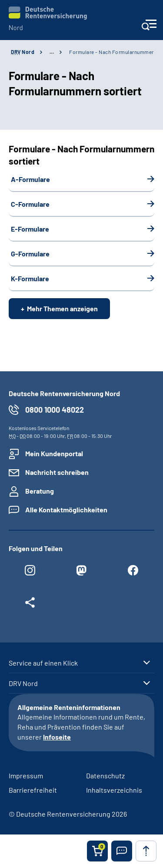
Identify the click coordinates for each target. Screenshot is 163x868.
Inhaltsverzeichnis (114, 790)
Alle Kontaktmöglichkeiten (66, 510)
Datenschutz (105, 775)
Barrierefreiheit (33, 790)
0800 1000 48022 (55, 410)
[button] (122, 851)
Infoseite (57, 737)
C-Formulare (30, 204)
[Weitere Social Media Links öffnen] (30, 605)
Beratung (40, 491)
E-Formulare (30, 229)
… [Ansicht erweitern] (52, 52)
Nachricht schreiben (57, 472)
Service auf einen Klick (43, 663)
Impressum (26, 775)
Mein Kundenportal (54, 453)
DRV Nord (23, 683)
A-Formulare (30, 179)
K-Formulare (30, 278)
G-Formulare (30, 254)
